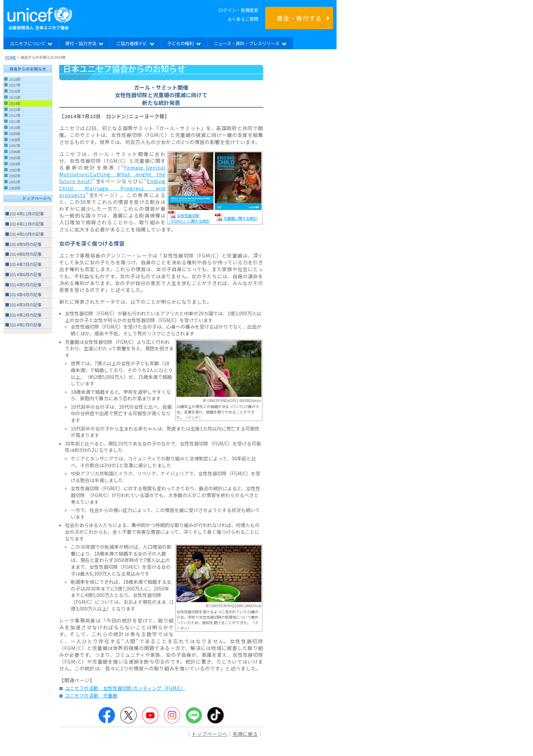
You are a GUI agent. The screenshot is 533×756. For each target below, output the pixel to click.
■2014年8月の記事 (23, 254)
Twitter (128, 715)
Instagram (172, 715)
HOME (11, 57)
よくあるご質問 (243, 19)
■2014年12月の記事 (24, 214)
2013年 (15, 109)
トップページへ (37, 198)
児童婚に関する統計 (240, 218)
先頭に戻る (245, 734)
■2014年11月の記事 (24, 224)
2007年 (15, 145)
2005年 (15, 158)
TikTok (216, 715)
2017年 (15, 85)
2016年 (15, 91)
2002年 (15, 176)
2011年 (15, 121)
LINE (194, 715)
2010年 (15, 127)
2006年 (15, 152)
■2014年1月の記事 (23, 325)
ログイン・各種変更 (238, 10)
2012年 (15, 115)
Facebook (107, 715)
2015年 (15, 97)
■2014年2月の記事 (23, 315)
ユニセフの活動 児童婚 (91, 696)
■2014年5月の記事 (23, 285)
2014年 (15, 103)
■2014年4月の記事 (23, 295)
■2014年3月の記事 (23, 305)
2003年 (15, 170)
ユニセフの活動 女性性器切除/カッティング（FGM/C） (125, 688)
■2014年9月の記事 (23, 244)
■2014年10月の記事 (24, 234)
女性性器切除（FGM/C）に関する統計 (189, 218)
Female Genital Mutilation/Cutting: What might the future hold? (112, 174)
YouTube (150, 715)
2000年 (15, 188)
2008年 (15, 140)
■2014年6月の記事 (23, 275)
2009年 (15, 134)
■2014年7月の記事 (23, 264)
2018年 (15, 79)
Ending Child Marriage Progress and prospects (112, 188)
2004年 (15, 164)
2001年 (15, 182)
